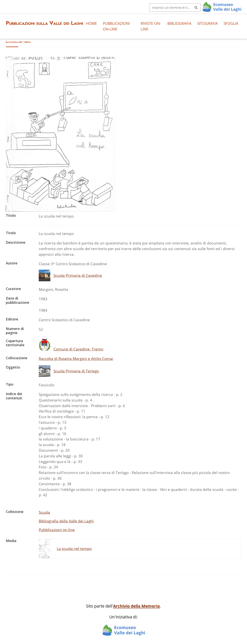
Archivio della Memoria (136, 606)
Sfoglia (231, 23)
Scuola (44, 512)
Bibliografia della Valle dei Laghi (66, 521)
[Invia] (196, 8)
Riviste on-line (151, 26)
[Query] (175, 8)
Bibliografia (179, 23)
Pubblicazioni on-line (116, 26)
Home (92, 23)
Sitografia (207, 23)
